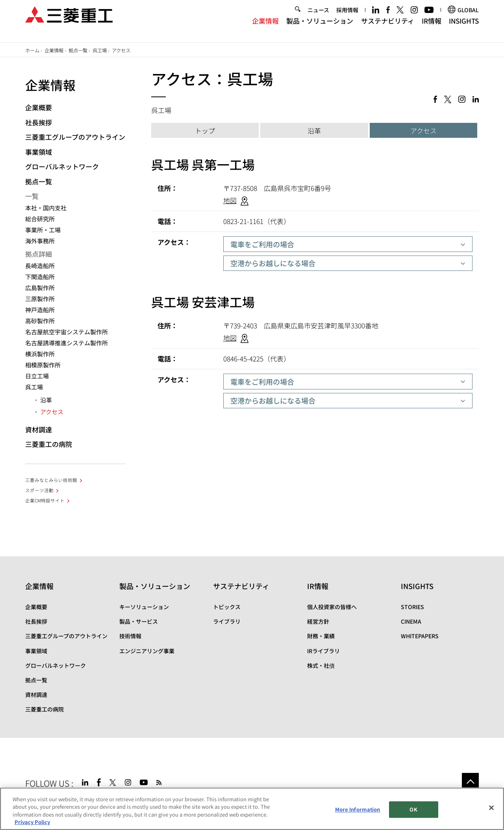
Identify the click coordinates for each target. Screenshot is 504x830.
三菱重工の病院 (49, 444)
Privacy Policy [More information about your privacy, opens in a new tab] (32, 822)
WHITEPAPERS (420, 636)
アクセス (423, 131)
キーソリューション (144, 607)
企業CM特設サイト (45, 500)
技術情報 (130, 636)
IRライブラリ (323, 651)
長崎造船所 (40, 266)
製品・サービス (139, 621)
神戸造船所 (40, 310)
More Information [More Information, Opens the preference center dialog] (358, 809)
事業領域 (39, 152)
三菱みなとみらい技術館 (51, 480)
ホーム (32, 50)
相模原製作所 (43, 365)
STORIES (412, 607)
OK (413, 809)
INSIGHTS (464, 27)
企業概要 (39, 107)
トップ (205, 131)
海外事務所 (40, 241)
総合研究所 (40, 219)
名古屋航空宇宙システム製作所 (67, 332)
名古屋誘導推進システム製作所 (67, 343)
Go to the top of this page (470, 781)
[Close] (491, 808)
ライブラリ (227, 621)
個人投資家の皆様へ (332, 607)
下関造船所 (40, 277)
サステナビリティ (388, 27)
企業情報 (265, 27)
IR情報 (432, 27)
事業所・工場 (43, 230)
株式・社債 (321, 665)
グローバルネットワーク (62, 166)
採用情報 (347, 17)
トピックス (227, 607)
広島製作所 (40, 288)
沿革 (314, 131)
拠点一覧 (78, 50)
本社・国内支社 (46, 208)
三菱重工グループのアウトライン (75, 137)
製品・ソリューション (320, 27)
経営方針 (318, 621)
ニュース (318, 17)
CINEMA (411, 621)
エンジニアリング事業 (147, 651)
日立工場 (37, 376)
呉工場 (100, 50)
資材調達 (39, 429)
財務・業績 (321, 636)
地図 (230, 200)
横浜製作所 (40, 354)
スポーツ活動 (39, 490)
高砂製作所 (40, 321)
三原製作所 (40, 299)
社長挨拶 (39, 122)
